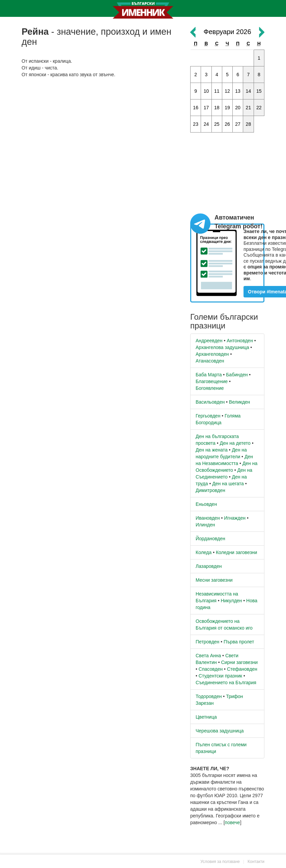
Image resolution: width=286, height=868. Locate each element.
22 (259, 108)
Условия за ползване (220, 862)
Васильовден (210, 402)
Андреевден (209, 341)
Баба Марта (209, 375)
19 (227, 108)
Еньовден (206, 504)
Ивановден (208, 518)
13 (238, 91)
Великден (239, 402)
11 (217, 91)
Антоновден (240, 341)
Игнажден (235, 518)
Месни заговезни (214, 580)
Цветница (206, 717)
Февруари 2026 (227, 32)
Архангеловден (212, 354)
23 (196, 124)
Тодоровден (209, 696)
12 (227, 91)
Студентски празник (220, 676)
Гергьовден (208, 416)
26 (227, 124)
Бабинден (237, 375)
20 (238, 108)
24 (206, 124)
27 (238, 124)
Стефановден (242, 669)
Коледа (204, 552)
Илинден (205, 525)
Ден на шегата (228, 484)
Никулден (232, 601)
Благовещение (212, 381)
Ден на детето (235, 443)
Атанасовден (210, 361)
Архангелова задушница (222, 347)
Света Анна (208, 656)
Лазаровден (209, 566)
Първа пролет (239, 642)
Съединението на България (226, 683)
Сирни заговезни (239, 662)
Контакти (256, 862)
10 (206, 91)
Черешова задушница (220, 731)
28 (249, 124)
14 (249, 91)
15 (259, 91)
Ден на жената (212, 450)
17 (206, 108)
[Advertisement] (101, 132)
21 (249, 108)
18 (217, 108)
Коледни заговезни (236, 552)
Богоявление (210, 388)
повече (233, 822)
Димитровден (210, 490)
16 (196, 108)
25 (217, 124)
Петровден (207, 642)
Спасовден (211, 669)
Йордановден (210, 539)
